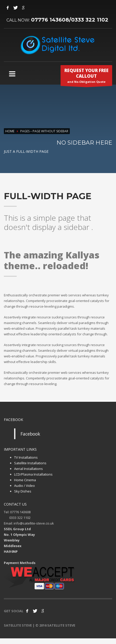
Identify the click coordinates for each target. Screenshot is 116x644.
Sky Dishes (23, 491)
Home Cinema (25, 480)
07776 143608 (50, 20)
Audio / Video (25, 486)
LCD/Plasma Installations (33, 474)
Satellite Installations (30, 463)
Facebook (30, 434)
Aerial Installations (28, 469)
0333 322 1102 (90, 20)
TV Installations (26, 457)
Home (10, 131)
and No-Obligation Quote (86, 77)
